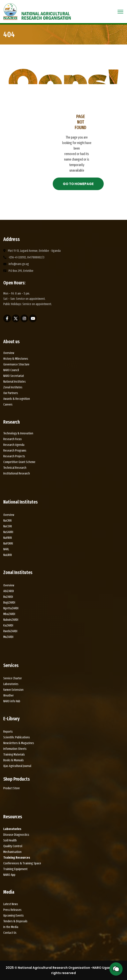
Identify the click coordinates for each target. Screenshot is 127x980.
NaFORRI (8, 544)
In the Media (11, 927)
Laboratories (11, 684)
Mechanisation (12, 852)
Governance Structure (16, 364)
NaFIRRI (8, 538)
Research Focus (13, 439)
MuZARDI (8, 637)
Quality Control (13, 846)
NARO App (9, 875)
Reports (8, 732)
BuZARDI (8, 597)
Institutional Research (17, 473)
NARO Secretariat (14, 376)
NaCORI (8, 526)
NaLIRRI (8, 555)
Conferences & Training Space (22, 863)
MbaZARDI (9, 614)
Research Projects (14, 456)
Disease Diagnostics (16, 835)
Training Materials (14, 755)
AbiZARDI (9, 591)
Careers (8, 405)
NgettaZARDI (11, 608)
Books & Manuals (14, 760)
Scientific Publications (17, 737)
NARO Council (11, 370)
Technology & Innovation (18, 433)
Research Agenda (14, 445)
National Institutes (15, 382)
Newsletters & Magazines (19, 743)
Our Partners (11, 393)
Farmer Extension (13, 690)
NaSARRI (8, 532)
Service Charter (13, 678)
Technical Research (15, 468)
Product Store (12, 788)
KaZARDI (8, 625)
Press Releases (12, 910)
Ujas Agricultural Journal (17, 766)
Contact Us (10, 933)
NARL (6, 549)
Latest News (11, 904)
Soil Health (10, 840)
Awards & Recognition (17, 399)
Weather (8, 696)
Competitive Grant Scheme (19, 462)
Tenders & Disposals (15, 921)
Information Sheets (15, 749)
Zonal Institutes (13, 387)
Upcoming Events (14, 916)
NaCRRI (7, 521)
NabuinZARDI (11, 620)
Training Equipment (15, 869)
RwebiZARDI (10, 631)
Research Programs (15, 451)
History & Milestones (16, 359)
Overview (9, 353)
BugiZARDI (9, 603)
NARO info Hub (12, 701)
